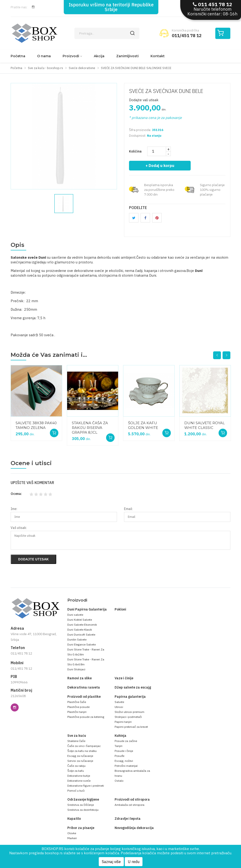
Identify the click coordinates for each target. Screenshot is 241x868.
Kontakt (158, 56)
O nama (44, 56)
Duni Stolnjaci (76, 669)
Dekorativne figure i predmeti (86, 786)
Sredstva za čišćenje (81, 805)
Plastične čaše (77, 702)
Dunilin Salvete (77, 639)
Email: (128, 509)
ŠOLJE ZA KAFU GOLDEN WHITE (143, 425)
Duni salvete (75, 615)
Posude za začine (126, 741)
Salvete (119, 702)
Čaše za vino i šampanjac (84, 746)
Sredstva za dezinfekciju (83, 810)
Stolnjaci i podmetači (128, 717)
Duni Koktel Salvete (80, 620)
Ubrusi (119, 707)
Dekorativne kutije (79, 776)
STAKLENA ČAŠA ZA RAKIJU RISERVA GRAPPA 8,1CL (90, 428)
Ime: (14, 509)
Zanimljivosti (127, 56)
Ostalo (119, 781)
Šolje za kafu (76, 771)
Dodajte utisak (33, 559)
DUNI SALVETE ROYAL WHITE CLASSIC (204, 425)
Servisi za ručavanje (80, 761)
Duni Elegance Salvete (82, 644)
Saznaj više (111, 862)
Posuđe (119, 756)
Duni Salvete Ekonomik (82, 625)
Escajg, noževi (124, 761)
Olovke (72, 833)
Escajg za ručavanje (80, 756)
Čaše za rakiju (76, 766)
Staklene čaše (76, 741)
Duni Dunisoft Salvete (81, 635)
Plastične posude (78, 707)
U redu (134, 862)
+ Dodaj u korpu (160, 166)
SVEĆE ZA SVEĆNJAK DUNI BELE (166, 91)
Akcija (99, 56)
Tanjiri (118, 746)
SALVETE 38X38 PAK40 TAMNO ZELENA (36, 425)
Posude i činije (124, 751)
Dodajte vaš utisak (144, 100)
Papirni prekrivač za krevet (131, 727)
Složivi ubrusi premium (129, 712)
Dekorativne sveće (79, 781)
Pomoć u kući (76, 791)
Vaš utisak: (19, 528)
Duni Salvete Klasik (80, 630)
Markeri (72, 838)
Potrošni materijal (126, 766)
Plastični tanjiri (77, 712)
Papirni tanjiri (123, 722)
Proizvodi (71, 56)
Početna (18, 56)
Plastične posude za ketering (86, 717)
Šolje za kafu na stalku (82, 751)
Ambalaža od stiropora (129, 805)
